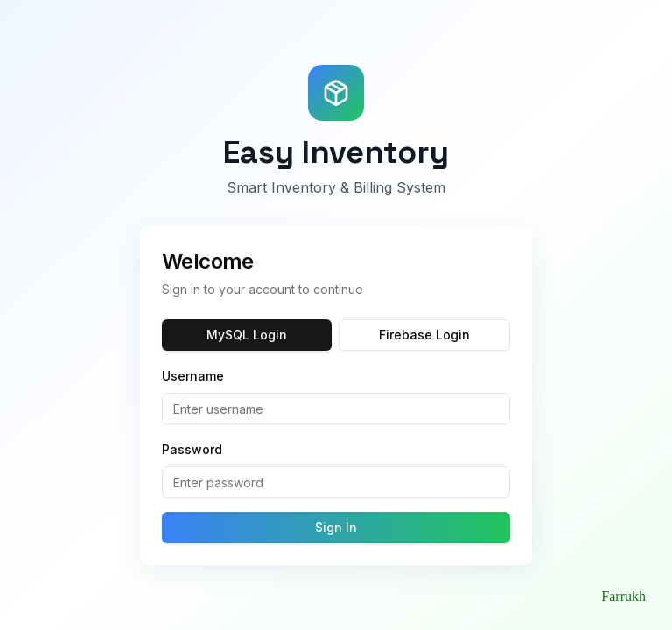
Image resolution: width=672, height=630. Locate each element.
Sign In (336, 527)
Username (193, 376)
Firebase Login (424, 335)
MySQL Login (247, 335)
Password (192, 449)
